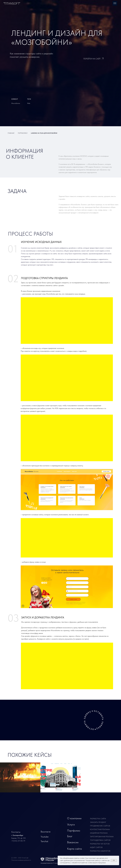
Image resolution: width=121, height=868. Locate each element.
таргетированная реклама (102, 837)
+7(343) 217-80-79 (18, 841)
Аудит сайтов (96, 847)
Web (29, 103)
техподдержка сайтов (100, 840)
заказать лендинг (98, 822)
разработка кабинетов (100, 851)
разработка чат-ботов (100, 844)
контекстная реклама (100, 829)
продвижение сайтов (100, 826)
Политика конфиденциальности (21, 860)
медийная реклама (99, 833)
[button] (94, 720)
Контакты (16, 832)
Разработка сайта (98, 819)
